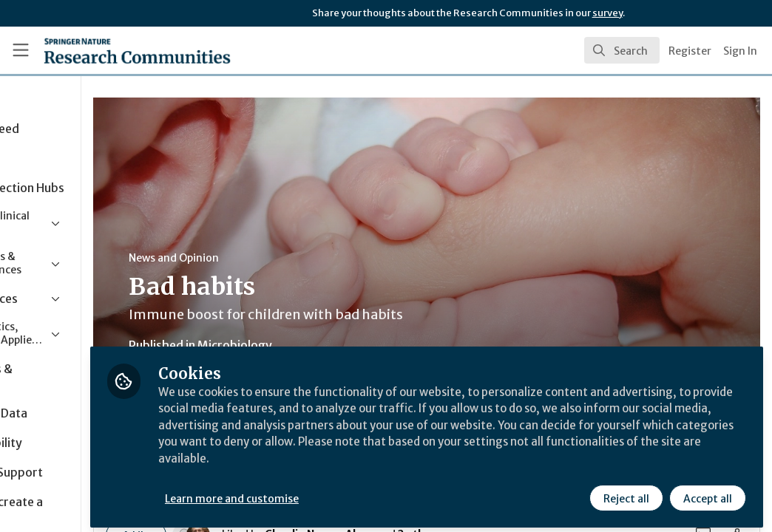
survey (607, 13)
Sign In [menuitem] (740, 51)
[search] (622, 50)
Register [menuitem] (690, 51)
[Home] (112, 50)
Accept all (707, 493)
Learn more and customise (341, 493)
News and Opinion (282, 258)
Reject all (626, 493)
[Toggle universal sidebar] (21, 50)
